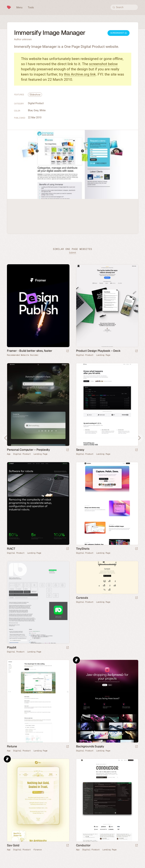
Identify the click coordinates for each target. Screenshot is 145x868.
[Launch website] (136, 351)
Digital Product (36, 103)
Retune (12, 746)
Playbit (12, 647)
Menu (19, 7)
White (43, 110)
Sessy (80, 450)
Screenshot (119, 33)
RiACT (11, 549)
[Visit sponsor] (68, 351)
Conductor (83, 845)
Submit (72, 253)
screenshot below (103, 64)
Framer (76, 660)
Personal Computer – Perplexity (28, 450)
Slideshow (35, 95)
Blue (30, 110)
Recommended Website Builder (23, 355)
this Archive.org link (80, 74)
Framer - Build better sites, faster (30, 351)
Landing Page (103, 355)
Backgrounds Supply (90, 746)
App (9, 454)
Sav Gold (13, 845)
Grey (36, 110)
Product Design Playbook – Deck (98, 351)
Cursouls (82, 598)
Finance (38, 850)
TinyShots (83, 549)
